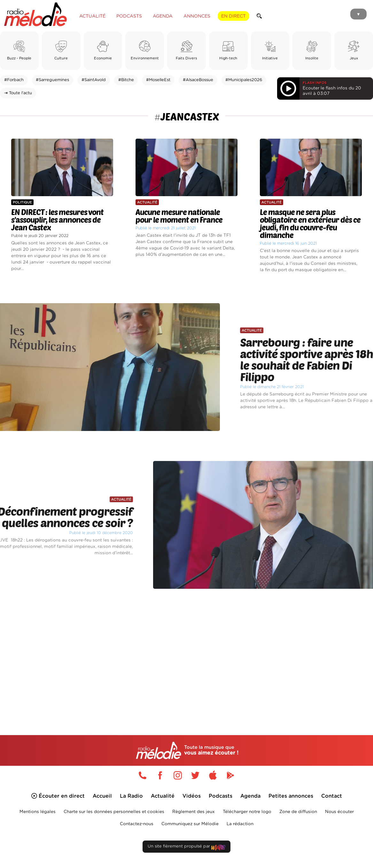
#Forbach (14, 80)
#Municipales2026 (244, 80)
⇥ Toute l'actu (18, 93)
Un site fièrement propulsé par (186, 848)
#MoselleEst (158, 80)
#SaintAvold (94, 80)
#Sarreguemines (52, 80)
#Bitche (126, 80)
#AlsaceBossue (198, 80)
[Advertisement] (186, 653)
